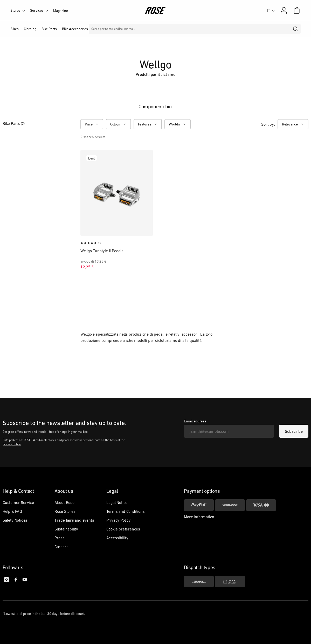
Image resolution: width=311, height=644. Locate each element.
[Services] (42, 10)
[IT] (271, 10)
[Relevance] (293, 124)
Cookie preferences (123, 529)
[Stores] (20, 10)
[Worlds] (178, 124)
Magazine (60, 11)
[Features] (148, 124)
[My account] (284, 10)
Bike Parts (14, 124)
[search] (296, 29)
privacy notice (12, 444)
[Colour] (118, 124)
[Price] (92, 124)
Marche (112, 29)
